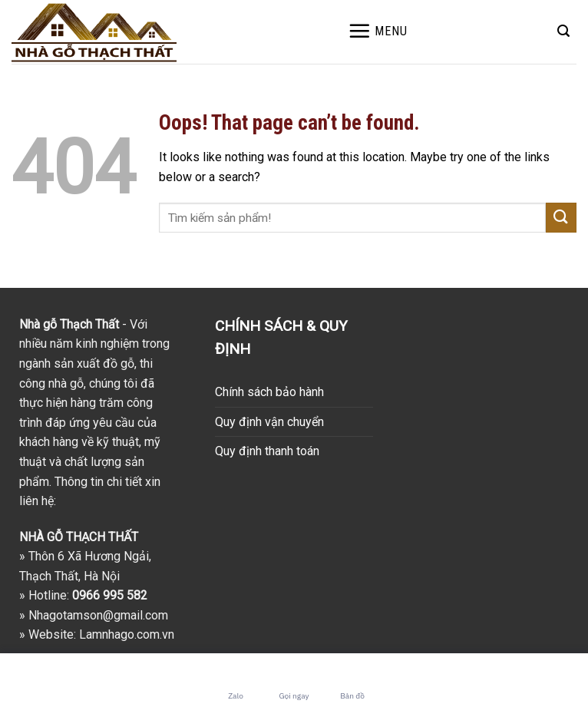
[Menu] (378, 31)
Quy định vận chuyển (269, 422)
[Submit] (561, 218)
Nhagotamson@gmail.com (98, 615)
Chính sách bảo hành (269, 392)
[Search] (563, 31)
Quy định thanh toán (267, 451)
